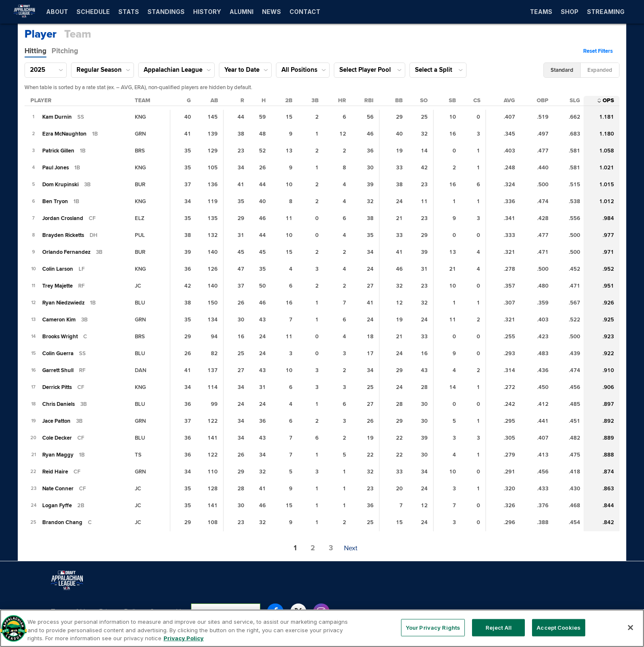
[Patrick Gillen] (58, 151)
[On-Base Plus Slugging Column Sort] (608, 101)
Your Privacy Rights (226, 611)
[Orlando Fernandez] (66, 252)
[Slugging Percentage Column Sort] (575, 101)
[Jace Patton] (56, 421)
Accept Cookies (559, 632)
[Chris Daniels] (59, 404)
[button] (600, 51)
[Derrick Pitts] (57, 387)
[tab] (35, 51)
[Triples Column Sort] (315, 101)
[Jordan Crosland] (63, 218)
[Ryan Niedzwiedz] (63, 303)
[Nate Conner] (58, 489)
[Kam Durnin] (57, 117)
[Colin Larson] (58, 269)
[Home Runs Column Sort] (342, 101)
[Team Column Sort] (143, 101)
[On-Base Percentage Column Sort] (543, 101)
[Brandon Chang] (62, 522)
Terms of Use (71, 612)
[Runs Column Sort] (242, 101)
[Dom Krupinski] (60, 185)
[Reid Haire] (55, 472)
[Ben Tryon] (55, 201)
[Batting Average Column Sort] (509, 101)
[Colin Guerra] (58, 353)
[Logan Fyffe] (57, 506)
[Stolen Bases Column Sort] (452, 101)
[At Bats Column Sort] (214, 101)
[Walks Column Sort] (399, 101)
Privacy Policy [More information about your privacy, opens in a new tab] (184, 643)
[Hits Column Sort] (264, 101)
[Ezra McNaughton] (64, 134)
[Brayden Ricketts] (63, 235)
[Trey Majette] (57, 286)
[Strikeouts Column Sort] (424, 101)
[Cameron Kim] (59, 320)
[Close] (630, 632)
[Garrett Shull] (58, 370)
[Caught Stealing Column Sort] (477, 101)
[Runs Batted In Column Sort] (369, 101)
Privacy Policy (121, 612)
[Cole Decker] (57, 438)
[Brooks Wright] (60, 337)
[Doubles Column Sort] (289, 101)
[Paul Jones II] (56, 168)
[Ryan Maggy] (58, 455)
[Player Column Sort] (41, 101)
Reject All (499, 632)
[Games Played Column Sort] (189, 101)
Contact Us (167, 612)
